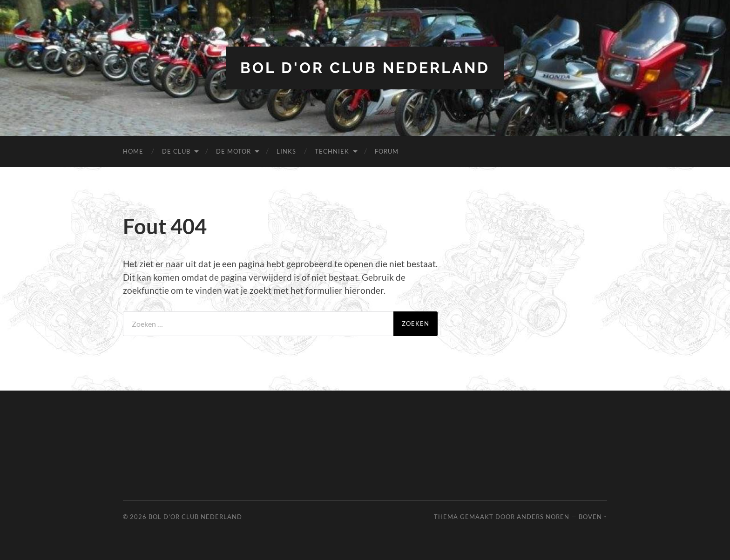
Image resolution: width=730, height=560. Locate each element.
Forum (387, 151)
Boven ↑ (593, 517)
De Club (176, 151)
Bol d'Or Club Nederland (365, 68)
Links (286, 151)
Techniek (332, 151)
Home (133, 151)
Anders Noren (543, 517)
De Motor (233, 151)
